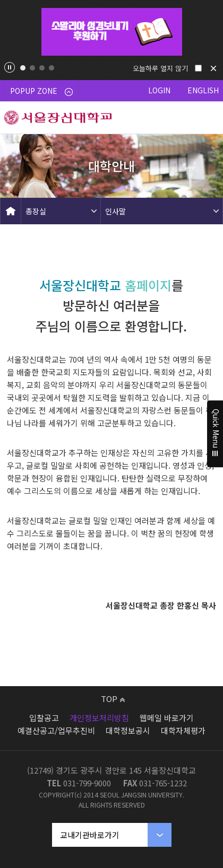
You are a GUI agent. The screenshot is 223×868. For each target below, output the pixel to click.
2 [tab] (32, 68)
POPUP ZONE (41, 91)
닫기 (213, 68)
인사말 (115, 211)
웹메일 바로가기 (167, 718)
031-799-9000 (87, 783)
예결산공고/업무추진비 (56, 730)
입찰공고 (44, 718)
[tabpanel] (111, 32)
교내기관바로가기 (90, 835)
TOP (113, 699)
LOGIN (159, 90)
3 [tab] (42, 68)
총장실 (36, 211)
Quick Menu (215, 434)
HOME (11, 211)
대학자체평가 (183, 730)
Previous (13, 32)
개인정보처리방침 (99, 718)
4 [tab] (52, 68)
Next (210, 32)
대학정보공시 (128, 730)
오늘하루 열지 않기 (160, 68)
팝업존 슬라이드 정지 (10, 67)
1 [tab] (23, 68)
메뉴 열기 (207, 118)
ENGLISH (203, 90)
